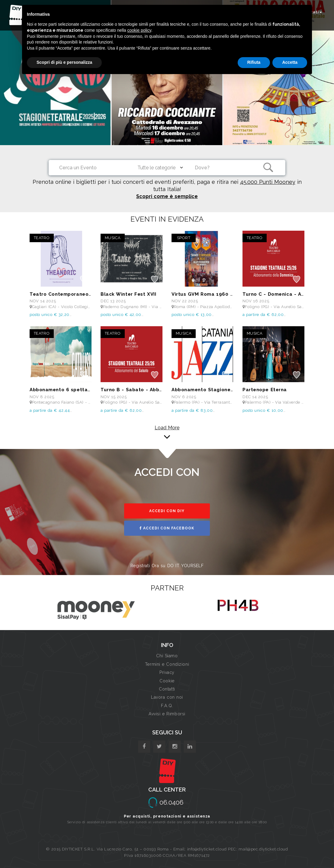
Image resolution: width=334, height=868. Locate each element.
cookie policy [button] (139, 30)
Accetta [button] (290, 62)
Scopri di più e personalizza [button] (64, 62)
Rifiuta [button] (254, 62)
